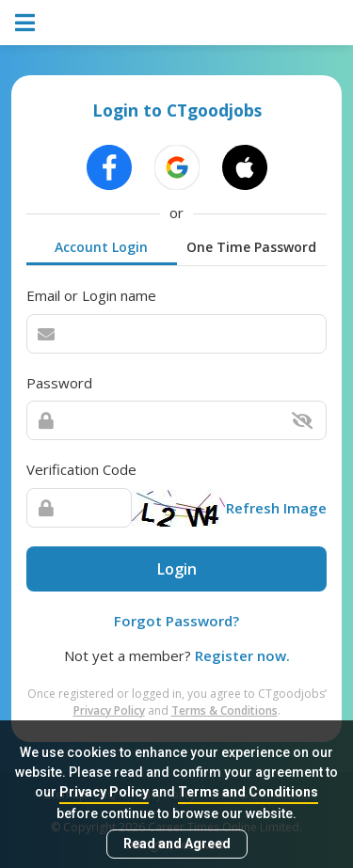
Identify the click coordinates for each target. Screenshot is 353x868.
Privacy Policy (104, 792)
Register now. (242, 655)
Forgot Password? (176, 621)
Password (59, 383)
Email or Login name (91, 295)
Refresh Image (276, 508)
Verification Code (81, 469)
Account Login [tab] (101, 247)
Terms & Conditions (225, 710)
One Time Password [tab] (251, 247)
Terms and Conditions (248, 792)
